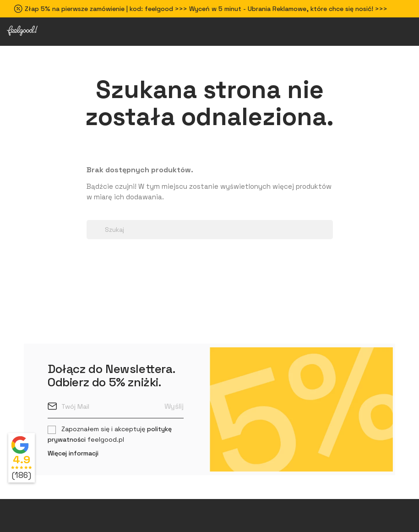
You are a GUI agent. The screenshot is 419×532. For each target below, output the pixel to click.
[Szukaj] (210, 230)
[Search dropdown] (91, 215)
